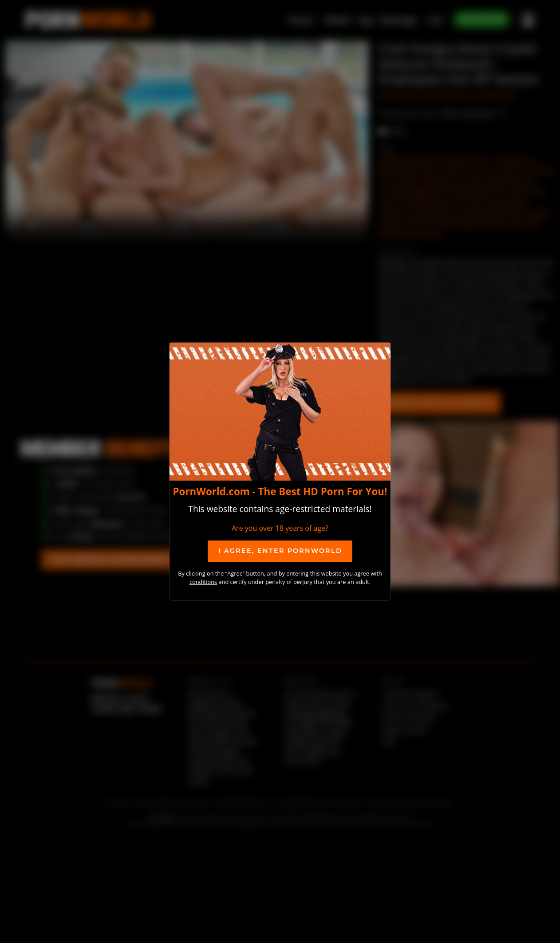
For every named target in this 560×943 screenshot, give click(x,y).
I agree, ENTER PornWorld (280, 551)
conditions (203, 582)
